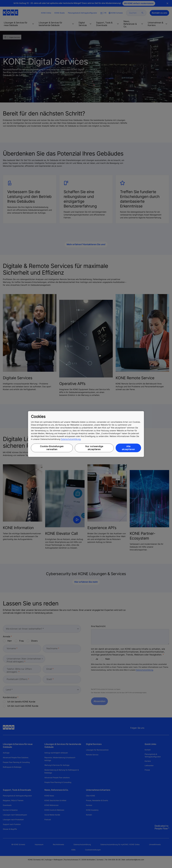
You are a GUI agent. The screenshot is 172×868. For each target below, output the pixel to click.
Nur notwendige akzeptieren (94, 448)
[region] (86, 434)
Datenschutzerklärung (71, 439)
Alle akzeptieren (128, 448)
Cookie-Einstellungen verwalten (52, 448)
